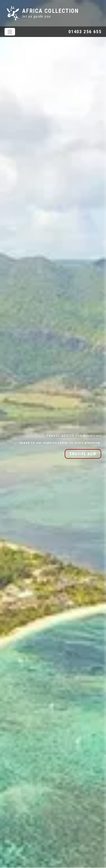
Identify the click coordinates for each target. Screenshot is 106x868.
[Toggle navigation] (10, 32)
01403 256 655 (85, 32)
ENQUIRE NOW (83, 454)
